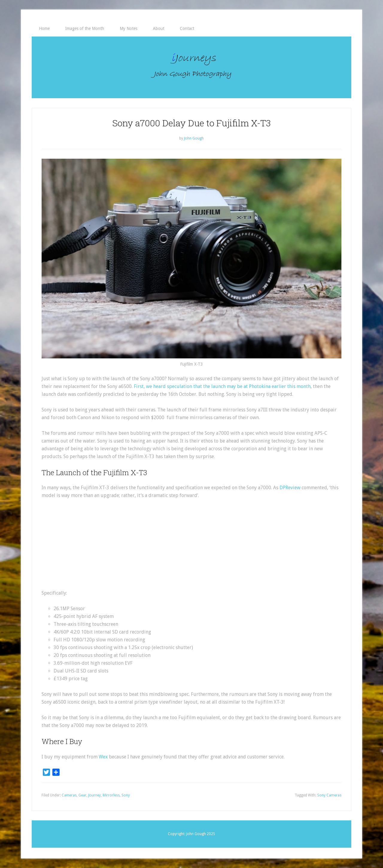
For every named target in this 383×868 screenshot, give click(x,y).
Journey (95, 795)
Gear (82, 795)
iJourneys (191, 67)
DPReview (290, 488)
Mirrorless (111, 795)
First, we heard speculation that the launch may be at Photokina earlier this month (222, 386)
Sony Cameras (329, 795)
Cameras (69, 795)
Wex (103, 757)
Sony (126, 795)
